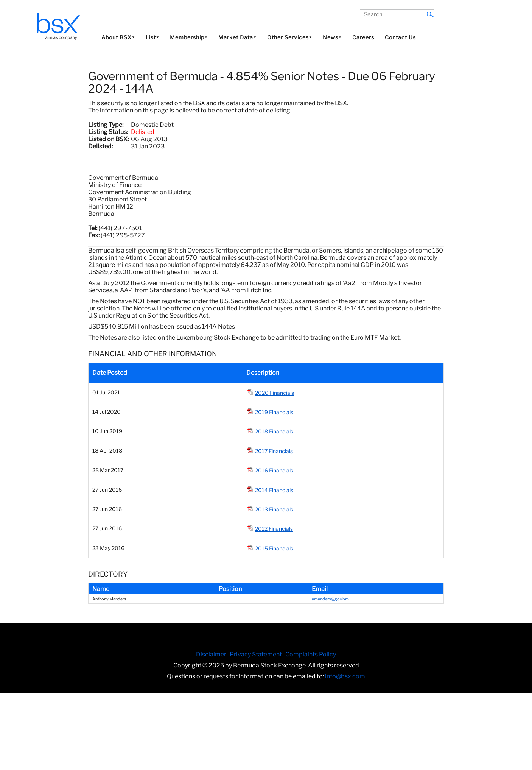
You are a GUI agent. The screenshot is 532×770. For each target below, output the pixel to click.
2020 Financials (275, 393)
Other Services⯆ (290, 37)
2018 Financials (274, 431)
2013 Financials (274, 509)
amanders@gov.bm (330, 599)
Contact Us (400, 37)
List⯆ (152, 37)
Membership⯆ (189, 37)
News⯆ (332, 37)
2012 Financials (274, 529)
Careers (363, 37)
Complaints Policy (311, 654)
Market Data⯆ (237, 37)
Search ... (360, 10)
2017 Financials (274, 451)
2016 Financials (274, 470)
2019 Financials (274, 412)
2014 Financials (274, 490)
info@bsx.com (345, 676)
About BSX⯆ (118, 37)
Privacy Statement (256, 654)
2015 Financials (274, 548)
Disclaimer (211, 654)
